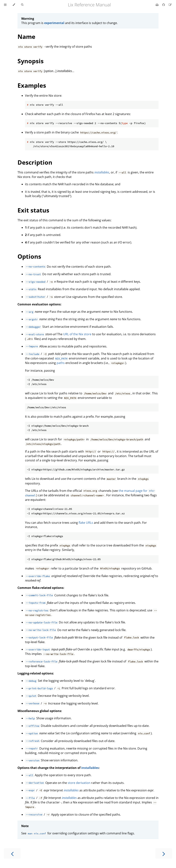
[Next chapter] (164, 853)
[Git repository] (164, 5)
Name (26, 37)
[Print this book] (157, 5)
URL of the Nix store (77, 334)
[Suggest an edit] (170, 5)
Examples (32, 85)
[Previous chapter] (12, 853)
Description (35, 162)
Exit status (33, 210)
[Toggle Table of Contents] (5, 5)
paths (61, 363)
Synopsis (31, 61)
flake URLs (86, 523)
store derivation (79, 783)
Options (29, 256)
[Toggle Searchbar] (22, 5)
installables (90, 768)
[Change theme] (14, 5)
